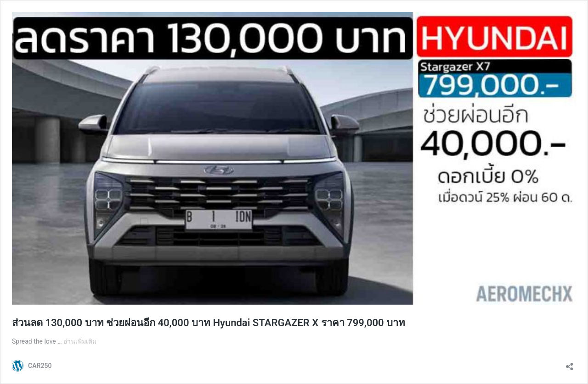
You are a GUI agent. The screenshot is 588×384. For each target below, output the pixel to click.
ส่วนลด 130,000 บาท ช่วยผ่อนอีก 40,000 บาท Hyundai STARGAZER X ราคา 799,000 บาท (209, 323)
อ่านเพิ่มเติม (80, 341)
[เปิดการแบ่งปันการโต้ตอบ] (570, 364)
